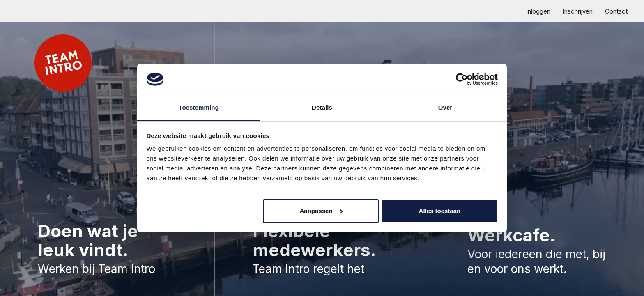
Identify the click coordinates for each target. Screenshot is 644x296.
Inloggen (538, 11)
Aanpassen (321, 211)
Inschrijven (578, 11)
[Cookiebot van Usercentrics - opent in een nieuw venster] (462, 79)
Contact (616, 11)
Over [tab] (445, 107)
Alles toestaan (440, 211)
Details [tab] (322, 107)
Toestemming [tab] (199, 107)
